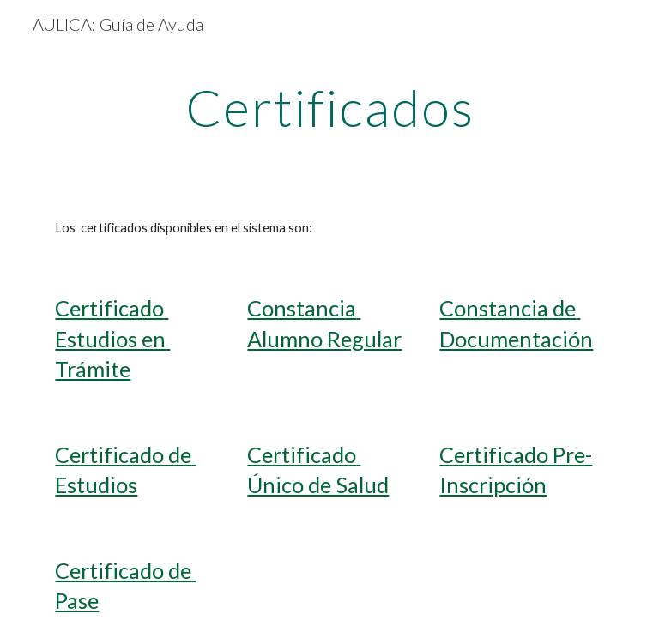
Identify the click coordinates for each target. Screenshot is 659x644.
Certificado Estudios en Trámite (112, 338)
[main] (329, 107)
